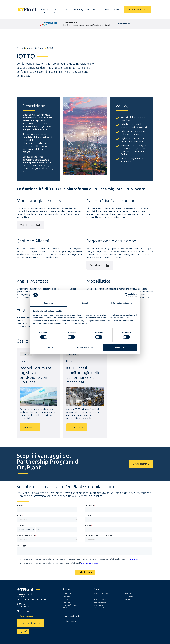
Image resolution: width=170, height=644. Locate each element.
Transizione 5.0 (94, 10)
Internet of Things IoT (71, 605)
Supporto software (30, 623)
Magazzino (67, 596)
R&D (96, 596)
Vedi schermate (30, 225)
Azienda (65, 10)
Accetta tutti (120, 347)
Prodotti (44, 10)
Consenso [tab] (48, 303)
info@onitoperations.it (25, 616)
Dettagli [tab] (85, 303)
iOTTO (50, 48)
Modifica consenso (70, 621)
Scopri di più (30, 427)
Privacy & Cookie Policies (72, 616)
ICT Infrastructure (100, 608)
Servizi (55, 10)
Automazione (68, 602)
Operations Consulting (102, 599)
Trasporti (66, 599)
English (23, 631)
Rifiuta (50, 347)
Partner (117, 10)
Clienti (107, 10)
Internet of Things (36, 48)
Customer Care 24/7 (101, 593)
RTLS (65, 608)
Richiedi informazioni (138, 10)
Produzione (67, 593)
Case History (78, 10)
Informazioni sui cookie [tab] (122, 303)
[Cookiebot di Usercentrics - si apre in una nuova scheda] (127, 295)
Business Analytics (100, 602)
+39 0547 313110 (25, 611)
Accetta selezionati (85, 347)
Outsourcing (98, 605)
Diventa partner (141, 464)
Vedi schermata (100, 265)
